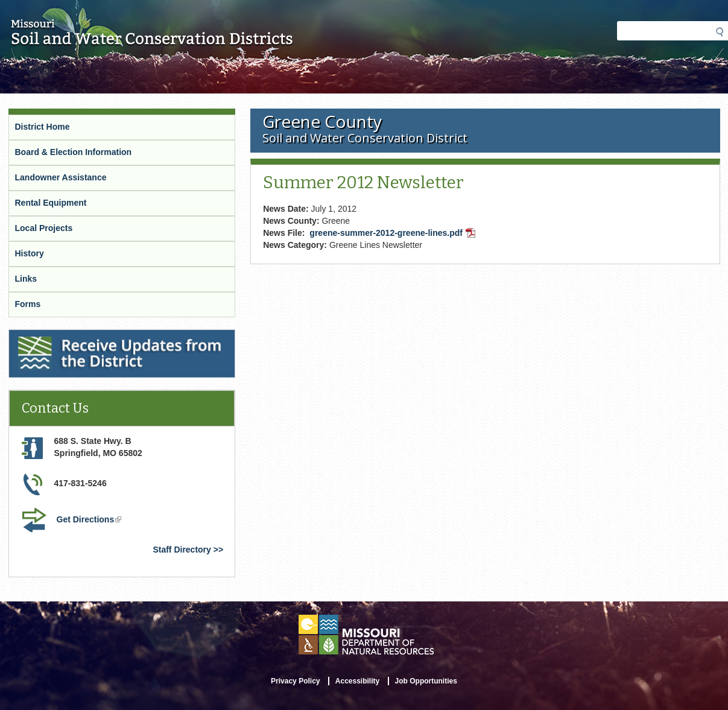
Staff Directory (182, 550)
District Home (43, 127)
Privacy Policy (295, 681)
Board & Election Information (74, 152)
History (30, 253)
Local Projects (44, 228)
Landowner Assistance (61, 177)
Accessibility (357, 681)
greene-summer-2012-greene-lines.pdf (394, 234)
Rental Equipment (51, 203)
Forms (28, 304)
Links (26, 279)
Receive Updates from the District (78, 337)
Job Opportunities (426, 681)
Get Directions (90, 521)
